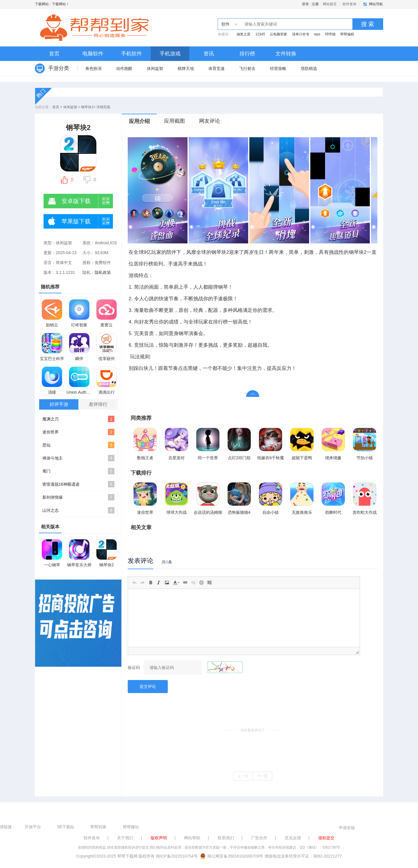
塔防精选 (309, 68)
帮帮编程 (347, 34)
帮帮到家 (98, 827)
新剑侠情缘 (78, 497)
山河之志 (78, 510)
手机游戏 (170, 54)
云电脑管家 (278, 34)
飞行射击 (247, 68)
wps (317, 34)
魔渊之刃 (78, 419)
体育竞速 (217, 68)
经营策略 (278, 68)
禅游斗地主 (78, 458)
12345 (260, 34)
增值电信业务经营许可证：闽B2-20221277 (303, 856)
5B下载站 (65, 827)
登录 (305, 4)
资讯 (209, 54)
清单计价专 (301, 34)
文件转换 (286, 54)
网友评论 (210, 121)
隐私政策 (103, 272)
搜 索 (368, 24)
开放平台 (33, 827)
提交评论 (148, 686)
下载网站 (42, 4)
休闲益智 (155, 68)
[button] (134, 583)
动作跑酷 (124, 68)
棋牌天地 (186, 68)
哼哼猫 (330, 34)
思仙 (78, 445)
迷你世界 (78, 432)
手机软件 (131, 54)
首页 (54, 54)
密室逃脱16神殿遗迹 (78, 484)
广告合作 (259, 838)
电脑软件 (93, 54)
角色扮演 (93, 68)
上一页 (243, 776)
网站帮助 (192, 838)
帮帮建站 (131, 827)
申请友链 (347, 828)
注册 (315, 4)
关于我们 (125, 838)
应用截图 (174, 121)
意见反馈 (293, 838)
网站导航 (376, 4)
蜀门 (78, 471)
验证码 (134, 668)
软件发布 (349, 4)
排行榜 (247, 54)
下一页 (262, 776)
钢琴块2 (87, 107)
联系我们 (226, 838)
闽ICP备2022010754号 (177, 856)
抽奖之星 (244, 34)
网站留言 (330, 4)
